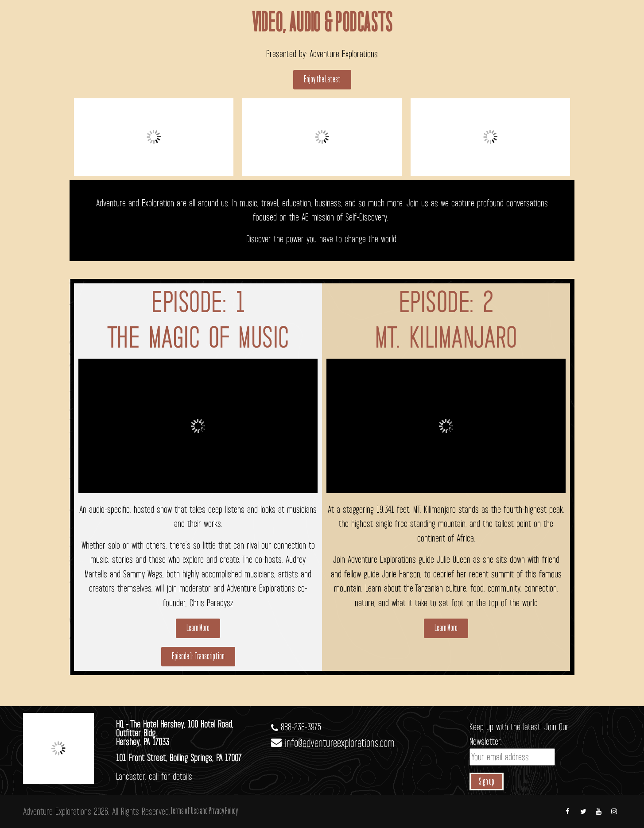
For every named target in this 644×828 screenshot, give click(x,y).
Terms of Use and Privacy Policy (204, 811)
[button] (322, 80)
